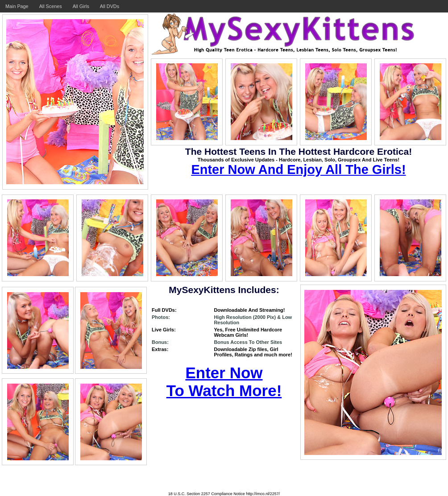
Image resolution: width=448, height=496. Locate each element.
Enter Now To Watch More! (224, 382)
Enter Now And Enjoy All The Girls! (298, 169)
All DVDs (110, 6)
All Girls (81, 6)
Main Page (17, 6)
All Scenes (51, 6)
